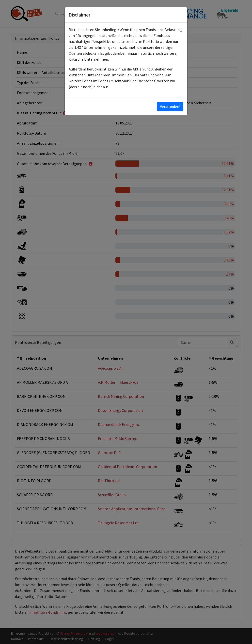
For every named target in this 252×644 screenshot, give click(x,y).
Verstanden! (170, 106)
